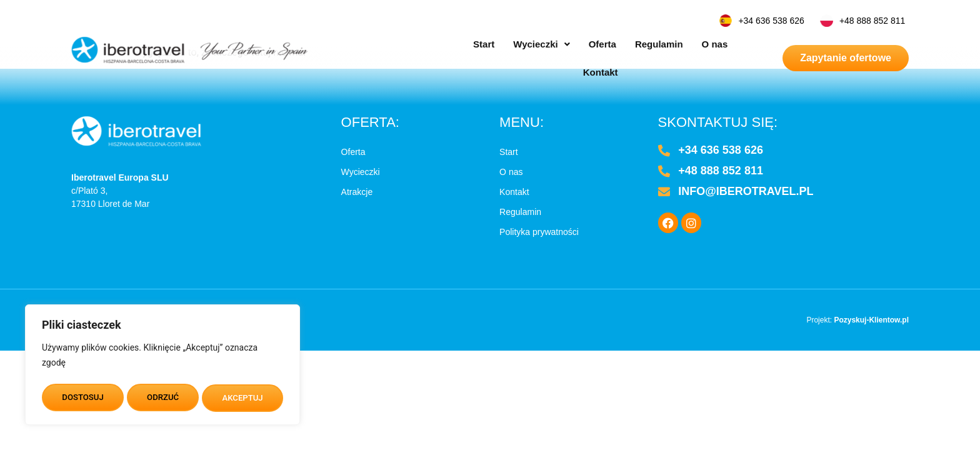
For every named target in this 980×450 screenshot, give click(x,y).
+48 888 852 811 (872, 21)
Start (457, 44)
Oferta (576, 44)
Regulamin (632, 44)
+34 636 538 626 (771, 21)
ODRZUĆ (162, 398)
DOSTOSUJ (82, 398)
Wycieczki (514, 44)
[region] (162, 367)
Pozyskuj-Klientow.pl (871, 320)
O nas (688, 44)
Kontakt (737, 44)
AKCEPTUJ (243, 398)
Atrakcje (357, 192)
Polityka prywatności (539, 232)
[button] (514, 44)
